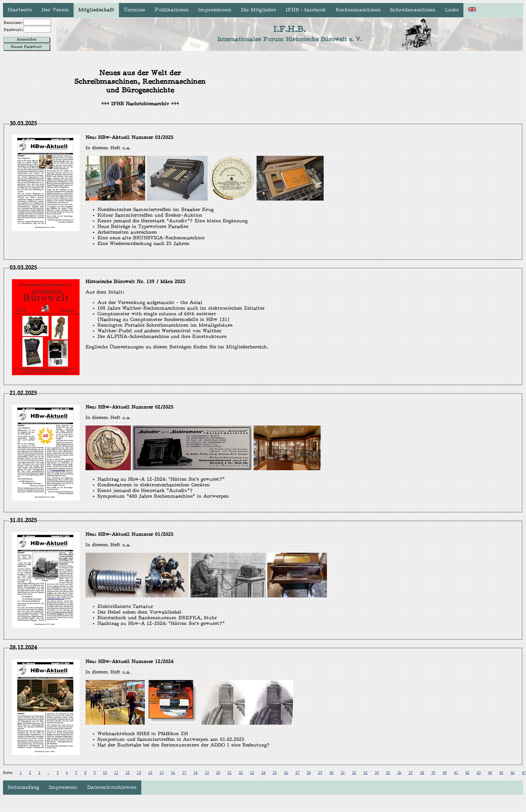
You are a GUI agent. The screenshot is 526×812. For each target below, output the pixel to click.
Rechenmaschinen (358, 10)
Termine (134, 10)
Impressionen (215, 10)
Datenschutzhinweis (112, 788)
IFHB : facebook (306, 10)
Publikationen (172, 10)
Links (452, 10)
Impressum (63, 788)
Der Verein (55, 10)
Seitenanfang (24, 788)
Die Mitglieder (259, 10)
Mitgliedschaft (96, 10)
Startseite (20, 10)
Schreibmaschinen (413, 10)
